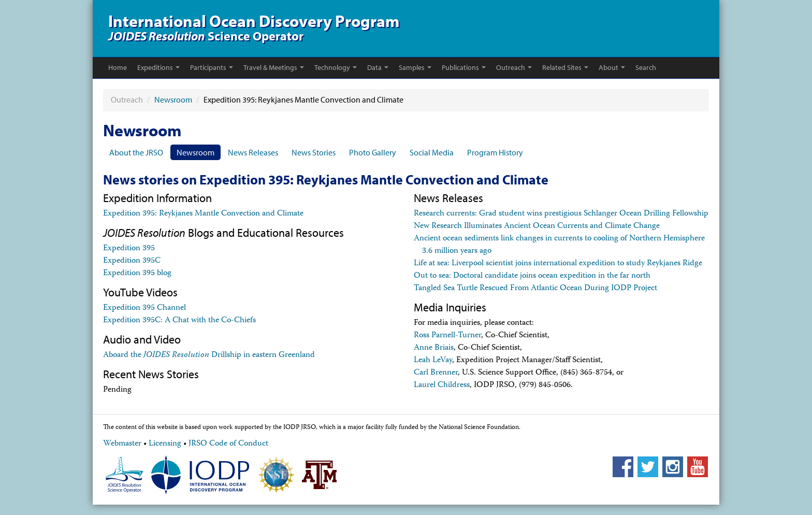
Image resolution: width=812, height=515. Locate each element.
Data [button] (378, 67)
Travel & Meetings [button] (274, 67)
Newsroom (173, 99)
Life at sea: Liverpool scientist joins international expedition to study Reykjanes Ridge (558, 264)
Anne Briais (434, 348)
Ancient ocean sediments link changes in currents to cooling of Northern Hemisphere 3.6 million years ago (559, 245)
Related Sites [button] (565, 67)
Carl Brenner (436, 373)
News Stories (314, 152)
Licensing (165, 444)
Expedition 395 (129, 249)
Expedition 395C (132, 261)
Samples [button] (415, 67)
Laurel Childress (442, 385)
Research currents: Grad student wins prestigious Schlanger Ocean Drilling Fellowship (561, 214)
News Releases (253, 152)
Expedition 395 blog (137, 274)
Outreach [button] (514, 67)
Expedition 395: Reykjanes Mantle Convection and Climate (203, 214)
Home (118, 67)
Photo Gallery (373, 152)
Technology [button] (336, 67)
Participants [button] (212, 67)
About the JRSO (136, 152)
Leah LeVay (433, 361)
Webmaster (122, 444)
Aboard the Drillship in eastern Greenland (209, 355)
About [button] (612, 67)
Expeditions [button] (158, 67)
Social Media (432, 152)
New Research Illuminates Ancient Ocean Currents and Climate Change (537, 226)
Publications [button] (464, 67)
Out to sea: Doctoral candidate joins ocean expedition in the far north (532, 276)
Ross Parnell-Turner (447, 336)
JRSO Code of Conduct (228, 444)
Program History (495, 152)
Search (646, 67)
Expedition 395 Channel (144, 308)
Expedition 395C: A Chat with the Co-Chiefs (179, 321)
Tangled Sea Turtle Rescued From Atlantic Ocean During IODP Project (535, 289)
